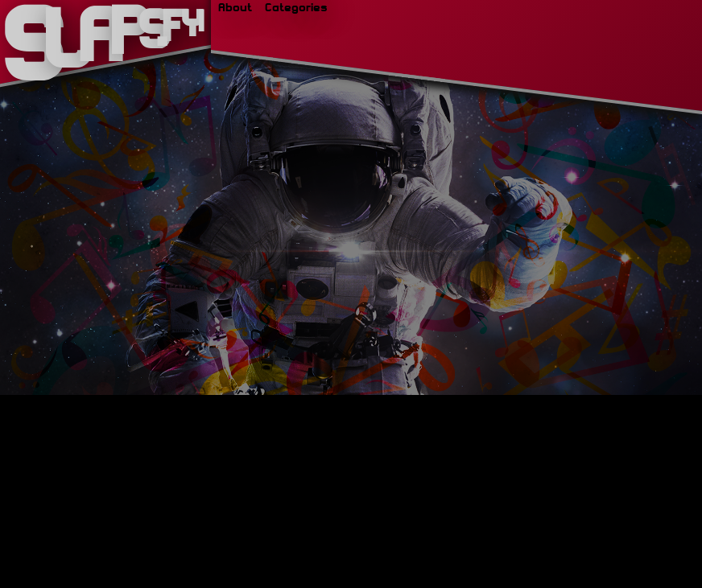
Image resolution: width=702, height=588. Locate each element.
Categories (289, 7)
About (235, 7)
